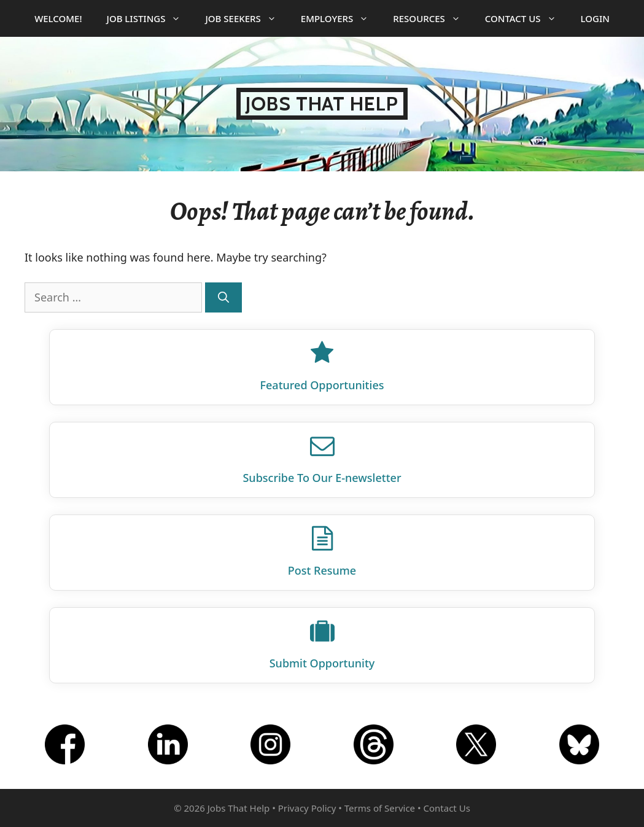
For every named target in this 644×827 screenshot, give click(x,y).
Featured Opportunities (322, 385)
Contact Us (527, 18)
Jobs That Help (322, 104)
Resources (433, 18)
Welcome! (58, 18)
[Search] (223, 297)
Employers (341, 18)
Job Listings (150, 18)
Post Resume (322, 570)
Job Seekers (246, 18)
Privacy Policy (307, 808)
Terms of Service (380, 808)
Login (595, 18)
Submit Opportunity (322, 663)
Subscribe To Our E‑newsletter (322, 478)
